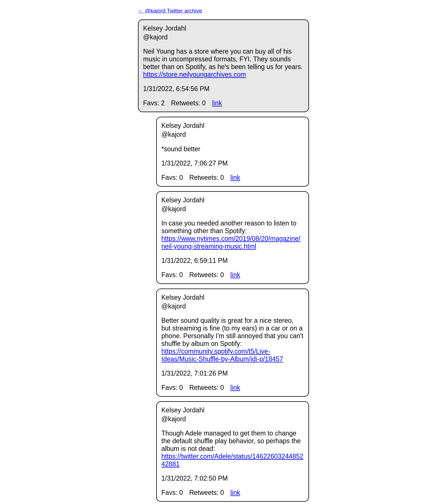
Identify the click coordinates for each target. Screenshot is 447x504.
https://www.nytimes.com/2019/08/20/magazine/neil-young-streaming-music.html (231, 242)
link (217, 103)
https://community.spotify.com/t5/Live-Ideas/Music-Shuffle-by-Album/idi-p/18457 (222, 355)
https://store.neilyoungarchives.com (195, 74)
